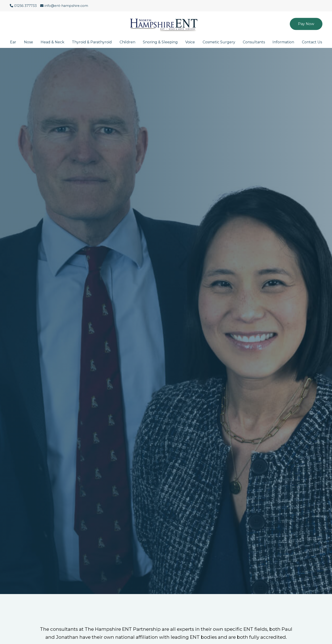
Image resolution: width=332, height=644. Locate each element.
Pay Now (306, 24)
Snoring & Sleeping (160, 42)
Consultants (254, 42)
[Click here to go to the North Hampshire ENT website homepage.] (166, 21)
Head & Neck (52, 42)
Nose (29, 42)
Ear (13, 42)
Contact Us (312, 42)
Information (283, 42)
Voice (190, 42)
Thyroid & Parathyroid (92, 42)
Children (127, 42)
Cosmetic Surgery (219, 42)
